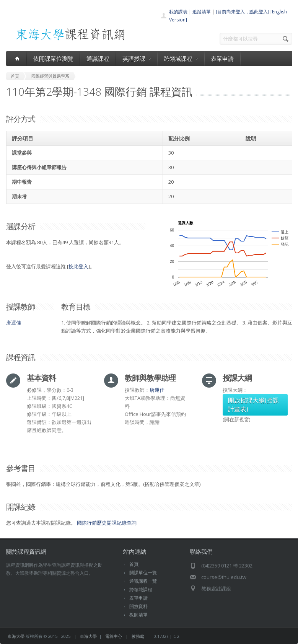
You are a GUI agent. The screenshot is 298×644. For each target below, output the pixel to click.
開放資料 (138, 606)
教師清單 (138, 615)
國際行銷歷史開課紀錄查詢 (107, 523)
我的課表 (178, 12)
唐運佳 (14, 323)
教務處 (138, 636)
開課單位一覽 (143, 573)
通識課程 (98, 59)
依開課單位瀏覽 (53, 59)
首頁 (134, 564)
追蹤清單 (202, 12)
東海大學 (16, 636)
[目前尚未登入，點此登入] (243, 12)
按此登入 (78, 266)
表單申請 (222, 59)
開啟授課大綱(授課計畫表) (253, 405)
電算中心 (114, 636)
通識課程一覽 (143, 581)
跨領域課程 (181, 59)
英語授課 (137, 59)
